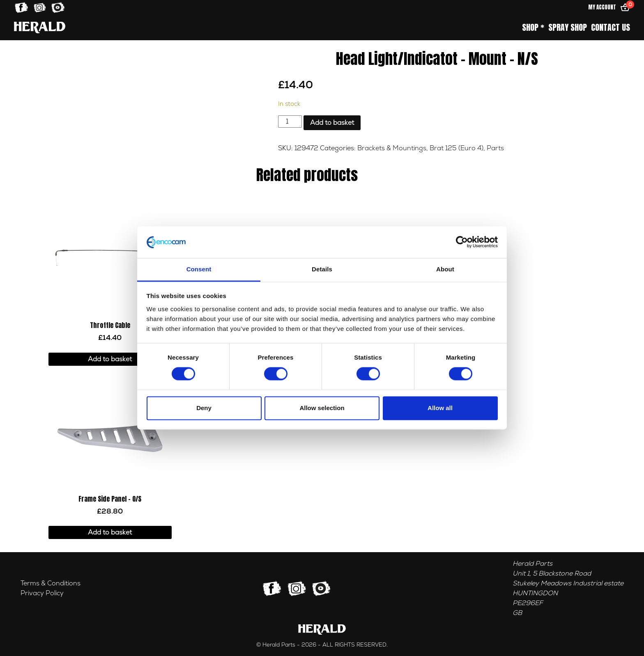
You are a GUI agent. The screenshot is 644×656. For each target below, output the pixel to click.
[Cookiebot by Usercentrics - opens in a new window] (462, 242)
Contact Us (611, 28)
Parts (495, 148)
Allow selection (322, 408)
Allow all (440, 408)
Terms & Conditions (51, 583)
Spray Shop (568, 28)
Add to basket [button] (110, 359)
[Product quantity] (290, 122)
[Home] (40, 27)
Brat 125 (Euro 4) (457, 148)
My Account (602, 7)
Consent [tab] (199, 269)
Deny (204, 408)
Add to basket (332, 123)
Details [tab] (322, 269)
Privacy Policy (42, 593)
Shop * (533, 28)
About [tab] (445, 269)
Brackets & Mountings (392, 148)
